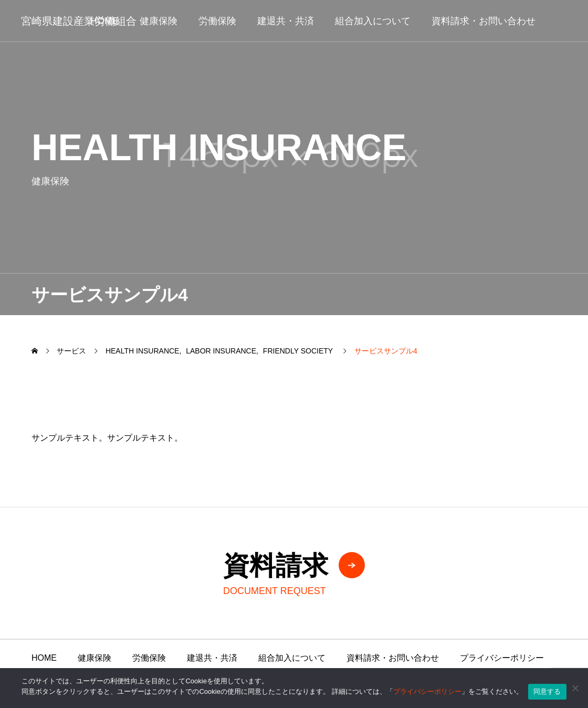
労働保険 (217, 21)
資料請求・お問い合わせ (484, 21)
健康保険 (159, 21)
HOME (44, 658)
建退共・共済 (286, 21)
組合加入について (373, 21)
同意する (547, 691)
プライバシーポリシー (502, 658)
